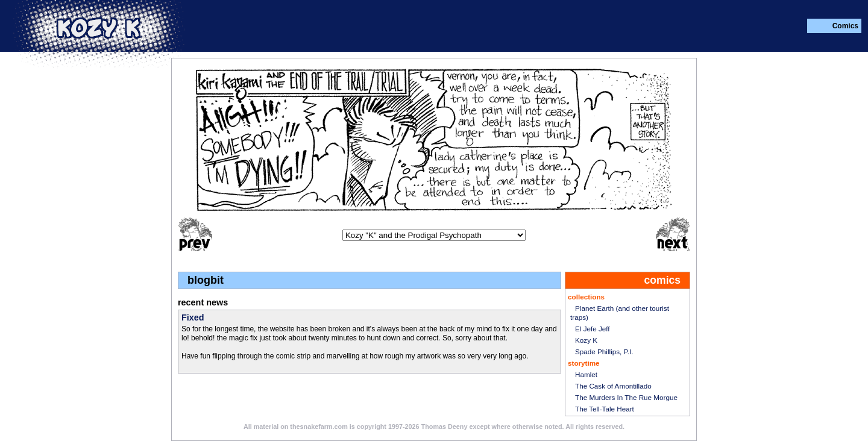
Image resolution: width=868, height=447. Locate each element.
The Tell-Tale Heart (605, 409)
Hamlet (586, 374)
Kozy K (586, 340)
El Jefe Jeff (593, 329)
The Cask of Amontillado (613, 386)
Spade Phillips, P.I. (604, 352)
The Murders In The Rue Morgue (626, 397)
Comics (845, 26)
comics (662, 280)
